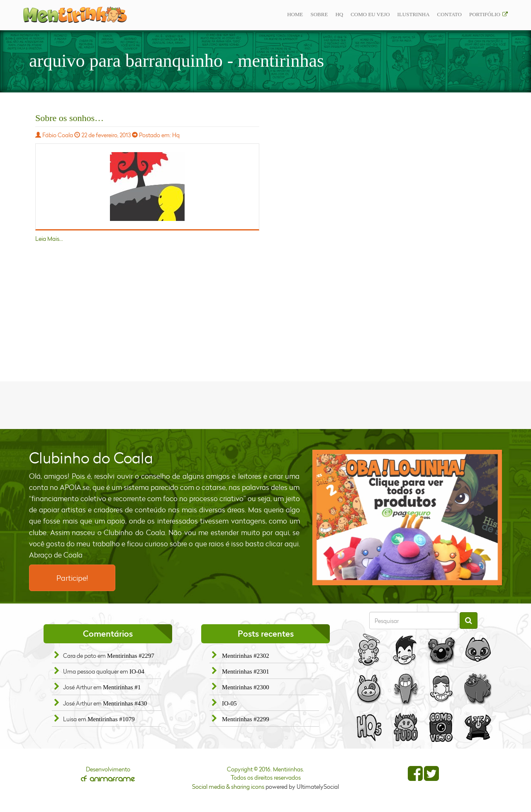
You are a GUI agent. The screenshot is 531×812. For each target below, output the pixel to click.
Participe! (72, 578)
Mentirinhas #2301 (246, 671)
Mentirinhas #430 (125, 703)
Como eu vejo (370, 14)
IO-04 (137, 671)
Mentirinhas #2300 (246, 687)
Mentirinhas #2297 (131, 656)
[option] (407, 517)
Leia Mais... (49, 239)
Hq (339, 14)
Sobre (319, 14)
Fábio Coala (58, 135)
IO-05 (229, 703)
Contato (449, 14)
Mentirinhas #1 (122, 687)
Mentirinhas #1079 (111, 719)
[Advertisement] (265, 404)
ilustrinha (414, 14)
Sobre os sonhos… (69, 118)
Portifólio (485, 14)
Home (295, 14)
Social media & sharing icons (229, 787)
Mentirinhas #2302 (246, 656)
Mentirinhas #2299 (246, 719)
